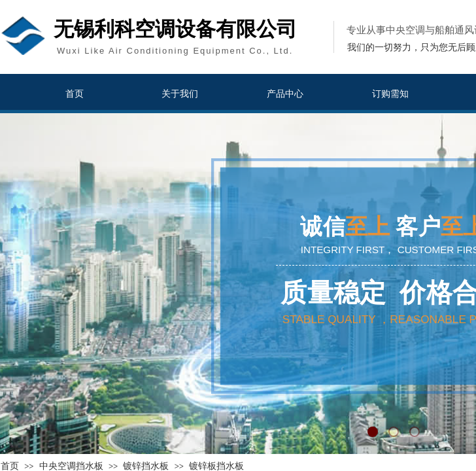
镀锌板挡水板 (216, 466)
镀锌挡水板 (146, 466)
